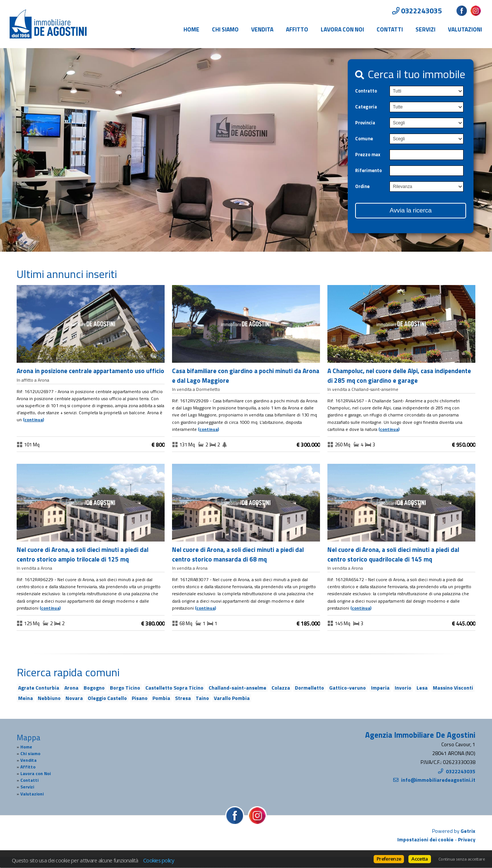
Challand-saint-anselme (237, 688)
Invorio (403, 688)
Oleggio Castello (107, 698)
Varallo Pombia (232, 698)
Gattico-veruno (348, 688)
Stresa (183, 698)
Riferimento (368, 170)
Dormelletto (309, 688)
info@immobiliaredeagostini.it (438, 780)
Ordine (362, 186)
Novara (74, 698)
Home (191, 29)
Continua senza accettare (461, 859)
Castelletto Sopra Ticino (174, 688)
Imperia (380, 688)
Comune (364, 139)
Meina (26, 698)
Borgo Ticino (125, 688)
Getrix (468, 831)
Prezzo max (368, 155)
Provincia (365, 123)
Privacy (467, 839)
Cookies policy (159, 860)
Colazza (281, 688)
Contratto (366, 91)
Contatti (390, 29)
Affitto (297, 29)
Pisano (140, 698)
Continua (34, 420)
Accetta (419, 859)
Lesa (422, 688)
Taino (202, 698)
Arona (71, 688)
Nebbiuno (49, 698)
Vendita (262, 29)
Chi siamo (225, 29)
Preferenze (389, 859)
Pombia (161, 698)
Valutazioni (465, 29)
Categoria (366, 107)
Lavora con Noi (342, 29)
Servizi (425, 29)
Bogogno (94, 688)
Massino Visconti (453, 688)
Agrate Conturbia (39, 688)
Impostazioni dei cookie (425, 839)
